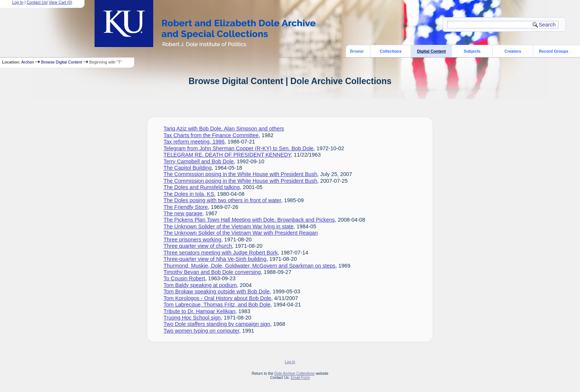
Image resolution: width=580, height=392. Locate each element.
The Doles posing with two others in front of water (222, 200)
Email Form (300, 378)
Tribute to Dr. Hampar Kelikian (200, 311)
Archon (28, 62)
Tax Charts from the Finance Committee (211, 135)
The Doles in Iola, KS (189, 194)
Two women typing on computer (201, 331)
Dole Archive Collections (294, 374)
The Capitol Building (188, 168)
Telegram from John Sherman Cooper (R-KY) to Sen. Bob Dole (239, 148)
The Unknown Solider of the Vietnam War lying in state (229, 226)
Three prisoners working (192, 240)
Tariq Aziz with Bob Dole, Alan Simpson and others (224, 129)
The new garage (183, 213)
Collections (391, 51)
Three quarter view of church (198, 246)
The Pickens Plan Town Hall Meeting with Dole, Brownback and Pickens (249, 220)
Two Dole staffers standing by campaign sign (217, 324)
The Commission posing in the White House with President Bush (240, 174)
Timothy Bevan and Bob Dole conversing (212, 272)
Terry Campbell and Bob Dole (199, 161)
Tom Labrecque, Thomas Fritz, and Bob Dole (217, 305)
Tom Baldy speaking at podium (200, 285)
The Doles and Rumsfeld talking (202, 187)
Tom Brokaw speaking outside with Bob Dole (217, 291)
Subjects (472, 51)
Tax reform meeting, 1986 (194, 142)
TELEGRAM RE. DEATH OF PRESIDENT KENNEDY (227, 155)
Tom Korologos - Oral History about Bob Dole (217, 298)
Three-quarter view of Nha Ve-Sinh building (215, 259)
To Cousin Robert (184, 278)
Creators (513, 51)
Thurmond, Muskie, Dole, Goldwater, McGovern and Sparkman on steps (250, 266)
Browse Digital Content (62, 62)
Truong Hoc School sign (192, 318)
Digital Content (431, 51)
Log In (290, 362)
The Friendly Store (186, 207)
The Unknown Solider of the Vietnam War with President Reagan (241, 233)
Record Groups (554, 51)
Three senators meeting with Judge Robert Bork (221, 253)
